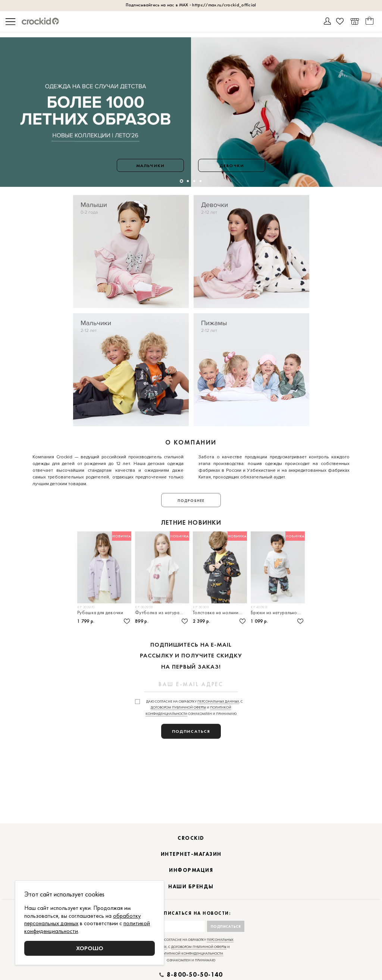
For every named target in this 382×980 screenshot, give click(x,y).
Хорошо (90, 948)
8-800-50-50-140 (195, 975)
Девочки (232, 166)
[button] (181, 181)
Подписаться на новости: (191, 913)
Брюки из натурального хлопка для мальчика (278, 612)
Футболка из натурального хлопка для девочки (162, 612)
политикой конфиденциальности (191, 954)
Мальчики (150, 166)
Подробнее (191, 501)
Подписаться (226, 926)
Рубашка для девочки (100, 612)
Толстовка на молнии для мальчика (220, 612)
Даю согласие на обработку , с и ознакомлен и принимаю (194, 708)
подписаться (191, 731)
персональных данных (218, 701)
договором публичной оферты (178, 707)
